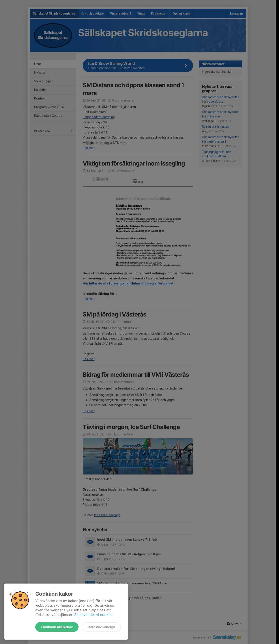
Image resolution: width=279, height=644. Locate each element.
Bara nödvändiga (101, 627)
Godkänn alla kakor (57, 627)
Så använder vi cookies (94, 615)
